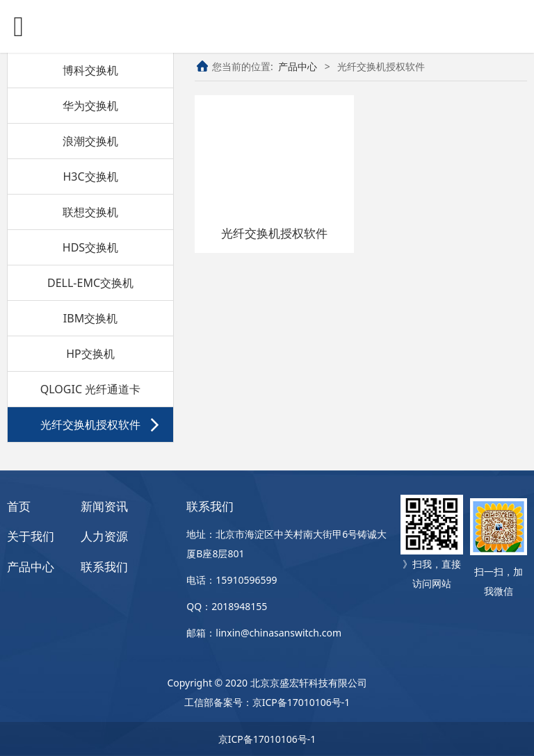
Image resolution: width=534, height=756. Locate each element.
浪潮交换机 (90, 141)
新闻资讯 (104, 506)
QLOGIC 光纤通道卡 (90, 389)
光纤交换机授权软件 (90, 425)
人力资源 (104, 536)
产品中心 (298, 66)
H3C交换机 (90, 176)
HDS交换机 (90, 247)
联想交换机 (90, 212)
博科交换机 (90, 70)
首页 (19, 506)
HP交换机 (90, 354)
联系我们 (104, 567)
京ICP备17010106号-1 (301, 702)
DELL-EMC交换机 (90, 283)
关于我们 (31, 536)
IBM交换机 (90, 318)
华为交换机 (90, 106)
